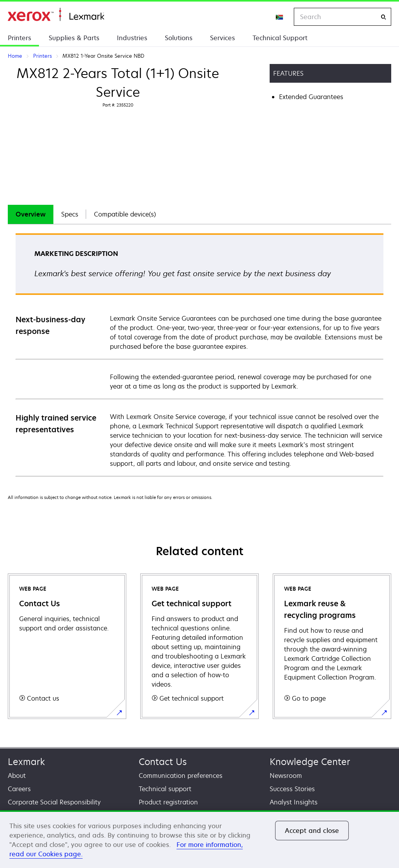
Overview (31, 214)
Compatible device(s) (125, 214)
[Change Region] (280, 17)
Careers (19, 789)
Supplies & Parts (74, 38)
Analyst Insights (294, 802)
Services (222, 38)
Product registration (168, 802)
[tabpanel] (199, 354)
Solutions (179, 38)
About (17, 776)
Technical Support (280, 38)
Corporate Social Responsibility (54, 802)
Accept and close (312, 831)
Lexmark (26, 762)
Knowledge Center (310, 762)
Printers (19, 38)
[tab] (31, 214)
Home (56, 15)
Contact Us (163, 762)
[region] (199, 839)
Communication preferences (181, 776)
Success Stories (292, 789)
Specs (70, 214)
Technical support (165, 789)
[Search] (383, 17)
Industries (132, 38)
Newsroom (286, 776)
